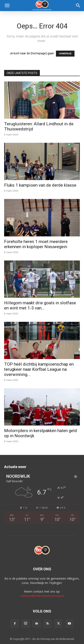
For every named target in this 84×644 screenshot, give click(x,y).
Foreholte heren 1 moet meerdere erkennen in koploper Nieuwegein (36, 244)
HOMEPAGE (65, 54)
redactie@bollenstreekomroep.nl (42, 596)
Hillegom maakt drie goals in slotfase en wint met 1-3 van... (40, 305)
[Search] (78, 6)
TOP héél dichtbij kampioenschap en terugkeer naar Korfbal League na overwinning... (39, 369)
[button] (7, 6)
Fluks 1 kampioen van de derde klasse (40, 185)
